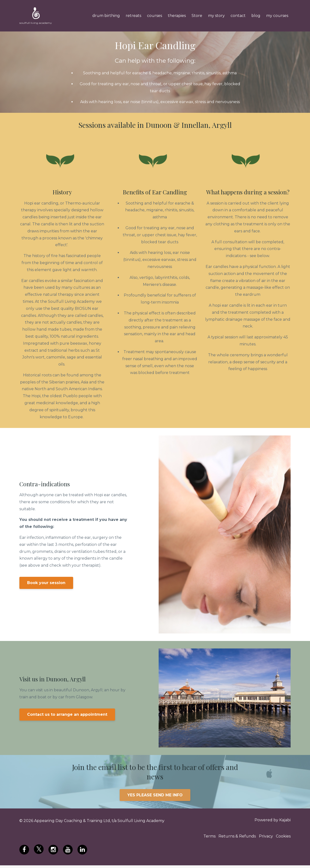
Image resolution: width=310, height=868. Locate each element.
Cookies (283, 838)
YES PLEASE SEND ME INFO (155, 795)
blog (256, 16)
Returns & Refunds (232, 838)
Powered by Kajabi (273, 821)
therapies (177, 16)
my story (216, 16)
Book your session (46, 583)
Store (197, 16)
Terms (201, 838)
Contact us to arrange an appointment (67, 714)
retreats (133, 16)
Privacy (263, 838)
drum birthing (106, 16)
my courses (277, 16)
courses (155, 16)
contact (238, 16)
